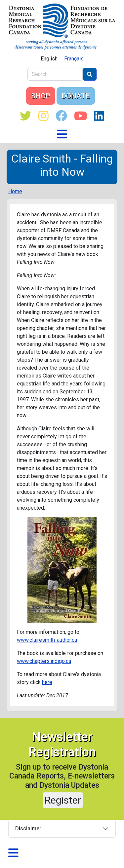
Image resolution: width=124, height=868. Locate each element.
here (47, 682)
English (49, 59)
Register (63, 800)
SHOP (41, 96)
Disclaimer (28, 829)
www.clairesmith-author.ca (47, 640)
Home (15, 191)
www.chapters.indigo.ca (44, 661)
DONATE (76, 96)
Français (74, 59)
